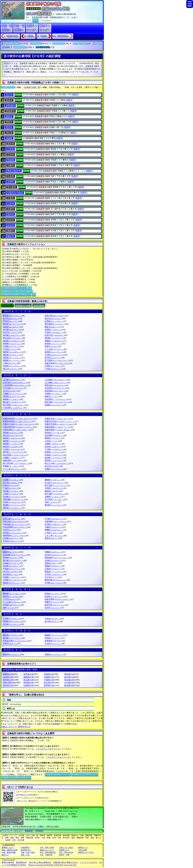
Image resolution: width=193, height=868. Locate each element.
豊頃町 (54, 505)
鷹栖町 (53, 480)
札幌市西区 (57, 427)
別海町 (13, 577)
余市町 (12, 624)
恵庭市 (52, 346)
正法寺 (11, 155)
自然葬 (56, 724)
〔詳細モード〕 (8, 87)
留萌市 (10, 643)
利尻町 (53, 638)
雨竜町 (13, 344)
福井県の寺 (8, 685)
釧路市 (52, 396)
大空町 (54, 355)
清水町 (53, 447)
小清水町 (14, 408)
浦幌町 (54, 341)
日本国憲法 (25, 848)
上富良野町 (16, 385)
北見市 (10, 391)
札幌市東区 (16, 430)
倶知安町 (56, 399)
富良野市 (11, 574)
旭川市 (53, 319)
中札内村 (15, 522)
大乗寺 (11, 166)
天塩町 (12, 494)
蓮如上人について (47, 850)
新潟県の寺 (28, 683)
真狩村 (12, 597)
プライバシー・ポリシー (12, 831)
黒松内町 (57, 402)
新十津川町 (16, 463)
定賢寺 (11, 182)
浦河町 (13, 341)
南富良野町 (58, 599)
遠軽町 (13, 352)
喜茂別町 (55, 391)
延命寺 (9, 100)
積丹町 (14, 452)
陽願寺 (11, 231)
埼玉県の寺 (28, 680)
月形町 (54, 488)
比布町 (12, 563)
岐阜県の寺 (69, 685)
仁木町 (53, 533)
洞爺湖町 (14, 499)
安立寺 (9, 95)
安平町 (12, 330)
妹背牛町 (55, 605)
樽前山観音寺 (14, 171)
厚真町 (12, 327)
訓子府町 (15, 405)
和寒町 (54, 654)
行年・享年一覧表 (47, 848)
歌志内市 (13, 338)
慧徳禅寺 (10, 111)
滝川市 (11, 483)
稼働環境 (29, 831)
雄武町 (12, 355)
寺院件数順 (39, 306)
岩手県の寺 (28, 674)
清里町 (13, 396)
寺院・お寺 (25, 855)
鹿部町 (53, 438)
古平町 (54, 574)
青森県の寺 (8, 674)
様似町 (12, 433)
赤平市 (11, 319)
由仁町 (53, 621)
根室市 (52, 538)
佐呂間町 (54, 435)
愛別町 (13, 316)
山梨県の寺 (28, 685)
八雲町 (12, 619)
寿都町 (12, 466)
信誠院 (9, 138)
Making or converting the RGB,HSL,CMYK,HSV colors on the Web (52, 865)
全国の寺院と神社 (11, 44)
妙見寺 (11, 220)
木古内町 (14, 388)
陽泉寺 (11, 236)
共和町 (54, 394)
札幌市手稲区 (59, 424)
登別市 (12, 541)
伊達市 (9, 485)
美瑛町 (12, 558)
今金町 (54, 332)
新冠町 (14, 533)
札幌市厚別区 (18, 419)
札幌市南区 (58, 430)
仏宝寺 (11, 204)
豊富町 (13, 508)
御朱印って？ (83, 848)
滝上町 (55, 483)
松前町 (54, 597)
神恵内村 (55, 385)
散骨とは (5, 855)
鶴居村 (53, 491)
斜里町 (53, 452)
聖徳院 (11, 160)
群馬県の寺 (8, 680)
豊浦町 (13, 505)
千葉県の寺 (49, 680)
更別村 (53, 433)
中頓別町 (15, 524)
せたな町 (13, 469)
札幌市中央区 (19, 424)
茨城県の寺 (49, 677)
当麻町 (53, 497)
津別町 (12, 491)
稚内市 (12, 654)
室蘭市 (53, 602)
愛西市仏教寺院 (8, 862)
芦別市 (11, 321)
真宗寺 (11, 144)
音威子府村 (57, 363)
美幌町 (53, 566)
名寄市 (10, 530)
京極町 (14, 394)
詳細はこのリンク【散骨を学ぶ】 (16, 727)
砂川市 (53, 466)
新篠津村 (14, 460)
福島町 (54, 572)
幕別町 (13, 594)
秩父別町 (56, 485)
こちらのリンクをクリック (48, 749)
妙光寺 (11, 225)
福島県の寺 (28, 677)
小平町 (53, 369)
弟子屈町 (55, 494)
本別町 (54, 583)
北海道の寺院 (20, 47)
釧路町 (12, 399)
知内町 (54, 458)
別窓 (30, 288)
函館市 (11, 552)
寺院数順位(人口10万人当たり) (14, 291)
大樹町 (12, 480)
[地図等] (75, 95)
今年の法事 (82, 850)
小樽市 (10, 363)
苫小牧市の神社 (80, 44)
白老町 (54, 455)
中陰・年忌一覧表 (28, 852)
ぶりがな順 (7, 306)
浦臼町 (54, 338)
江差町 (12, 346)
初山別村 (15, 455)
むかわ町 (13, 602)
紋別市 (53, 608)
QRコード (25, 795)
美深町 (12, 566)
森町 (9, 608)
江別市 (10, 349)
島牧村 (12, 447)
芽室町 (12, 605)
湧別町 (13, 621)
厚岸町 (13, 324)
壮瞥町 (54, 469)
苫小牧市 (54, 499)
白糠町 (13, 458)
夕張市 (53, 619)
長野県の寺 (49, 685)
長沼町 (54, 524)
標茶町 (13, 441)
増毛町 (53, 594)
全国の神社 (37, 44)
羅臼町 (12, 635)
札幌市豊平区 (18, 427)
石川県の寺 (69, 683)
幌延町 (13, 583)
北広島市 (55, 388)
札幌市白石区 (60, 421)
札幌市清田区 (17, 421)
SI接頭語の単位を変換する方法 (65, 862)
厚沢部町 (55, 324)
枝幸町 (53, 344)
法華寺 (11, 209)
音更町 (13, 366)
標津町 (12, 444)
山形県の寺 (8, 677)
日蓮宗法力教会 (15, 193)
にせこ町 (54, 535)
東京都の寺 (69, 680)
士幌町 (53, 444)
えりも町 (54, 349)
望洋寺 (11, 214)
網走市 (53, 327)
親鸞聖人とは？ (8, 848)
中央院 (11, 176)
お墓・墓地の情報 (9, 852)
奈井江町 (13, 519)
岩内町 (13, 335)
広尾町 (53, 569)
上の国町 (56, 383)
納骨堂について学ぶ (86, 852)
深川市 (11, 572)
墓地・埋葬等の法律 (9, 850)
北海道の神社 (58, 44)
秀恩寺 (9, 122)
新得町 (54, 460)
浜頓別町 (15, 555)
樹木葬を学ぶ (26, 850)
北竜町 (14, 580)
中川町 (54, 519)
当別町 (13, 497)
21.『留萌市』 (30, 36)
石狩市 (11, 332)
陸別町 (13, 638)
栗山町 (13, 402)
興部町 (13, 360)
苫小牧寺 (12, 187)
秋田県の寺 (69, 674)
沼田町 (12, 538)
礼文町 (53, 643)
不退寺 (11, 198)
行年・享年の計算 (66, 852)
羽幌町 (53, 552)
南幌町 (54, 530)
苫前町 (13, 502)
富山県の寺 (49, 683)
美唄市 (52, 563)
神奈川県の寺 (9, 683)
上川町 (13, 380)
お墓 (99, 713)
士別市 (52, 441)
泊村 (52, 502)
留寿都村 (54, 641)
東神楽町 (57, 558)
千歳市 (10, 488)
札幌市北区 (57, 419)
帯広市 (11, 369)
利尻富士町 (16, 641)
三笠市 (10, 599)
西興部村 (15, 535)
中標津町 (56, 522)
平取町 (13, 569)
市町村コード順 (23, 306)
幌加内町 (56, 580)
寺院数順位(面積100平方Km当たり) (16, 294)
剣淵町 (54, 405)
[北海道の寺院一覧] (32, 87)
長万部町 (57, 360)
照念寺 (9, 127)
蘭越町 (54, 635)
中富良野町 (16, 527)
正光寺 (10, 149)
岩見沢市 (54, 335)
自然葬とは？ (64, 850)
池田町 (53, 330)
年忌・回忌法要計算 (48, 852)
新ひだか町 (57, 463)
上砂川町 (15, 383)
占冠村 (13, 449)
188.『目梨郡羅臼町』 (61, 36)
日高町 (53, 560)
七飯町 (53, 527)
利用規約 (39, 831)
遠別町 (54, 352)
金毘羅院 (10, 106)
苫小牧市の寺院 (43, 47)
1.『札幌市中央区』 (12, 36)
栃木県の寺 (69, 677)
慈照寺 (9, 116)
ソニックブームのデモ (88, 862)
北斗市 (52, 577)
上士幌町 (56, 380)
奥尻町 (13, 358)
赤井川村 (55, 316)
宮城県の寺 (49, 674)
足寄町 (54, 321)
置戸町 (53, 358)
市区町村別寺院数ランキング (14, 288)
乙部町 (53, 366)
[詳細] (18, 95)
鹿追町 (13, 438)
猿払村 (12, 435)
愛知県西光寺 (21, 862)
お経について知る (66, 848)
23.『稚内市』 (43, 36)
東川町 (14, 560)
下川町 (54, 449)
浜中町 (54, 555)
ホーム (36, 20)
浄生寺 (9, 133)
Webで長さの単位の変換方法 (40, 862)
